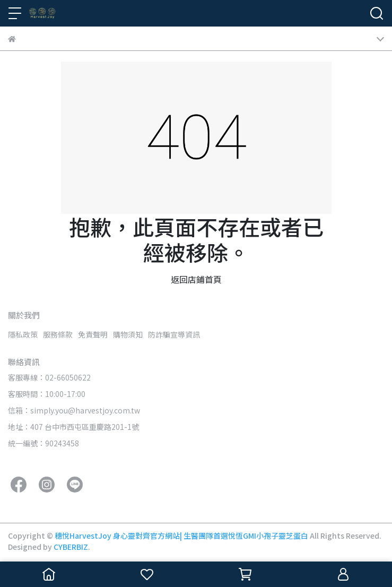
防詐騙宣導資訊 (174, 334)
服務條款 (58, 334)
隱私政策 (23, 334)
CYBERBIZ (71, 547)
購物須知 (128, 334)
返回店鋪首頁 (196, 279)
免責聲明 (93, 334)
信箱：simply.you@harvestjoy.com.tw (74, 410)
